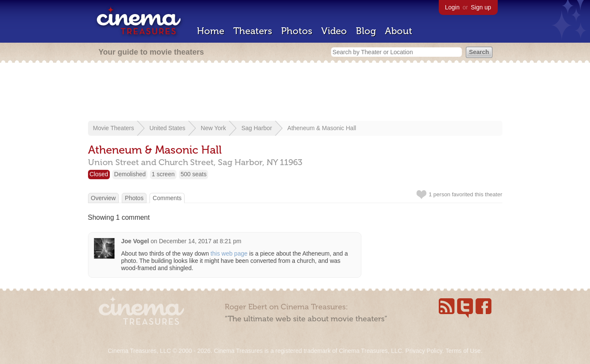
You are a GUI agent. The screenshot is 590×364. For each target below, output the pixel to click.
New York (213, 128)
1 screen (163, 174)
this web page (229, 253)
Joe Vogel (135, 241)
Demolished (130, 174)
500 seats (194, 174)
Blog (366, 31)
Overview (103, 198)
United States (167, 128)
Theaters (253, 31)
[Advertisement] (295, 93)
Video (334, 31)
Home (211, 31)
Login (452, 7)
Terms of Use (463, 351)
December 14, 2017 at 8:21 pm (200, 241)
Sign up (481, 7)
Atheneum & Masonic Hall (322, 128)
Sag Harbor (257, 128)
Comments (167, 198)
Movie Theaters (114, 128)
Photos (297, 31)
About (399, 31)
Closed (99, 174)
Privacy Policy (424, 351)
